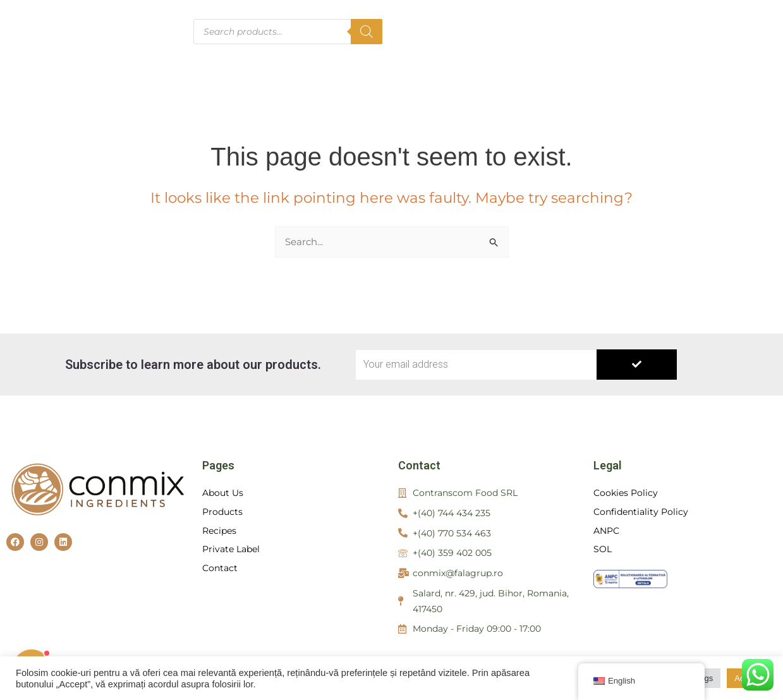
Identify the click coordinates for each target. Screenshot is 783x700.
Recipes (635, 19)
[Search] (367, 32)
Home (425, 19)
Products (563, 19)
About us (489, 19)
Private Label (719, 19)
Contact (583, 44)
